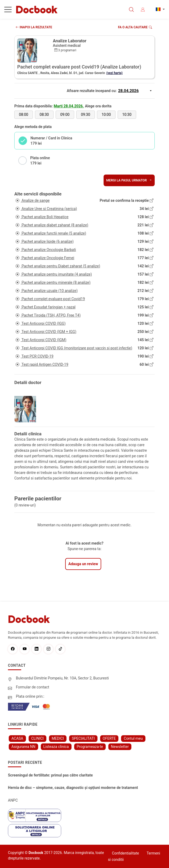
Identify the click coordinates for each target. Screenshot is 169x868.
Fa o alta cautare (135, 27)
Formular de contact (33, 687)
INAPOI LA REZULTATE (34, 27)
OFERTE (109, 738)
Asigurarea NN (23, 747)
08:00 (24, 115)
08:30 (44, 115)
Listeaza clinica (56, 747)
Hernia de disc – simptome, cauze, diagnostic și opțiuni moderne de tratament (73, 788)
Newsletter (120, 747)
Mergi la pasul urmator (129, 180)
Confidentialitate (125, 853)
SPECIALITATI (83, 738)
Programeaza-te (90, 747)
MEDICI (58, 738)
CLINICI (37, 738)
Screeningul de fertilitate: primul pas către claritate (50, 775)
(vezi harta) (114, 73)
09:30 (85, 115)
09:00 (65, 115)
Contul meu (133, 738)
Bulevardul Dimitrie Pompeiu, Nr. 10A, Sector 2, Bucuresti (62, 678)
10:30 (127, 115)
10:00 (106, 115)
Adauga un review (83, 564)
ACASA (17, 738)
